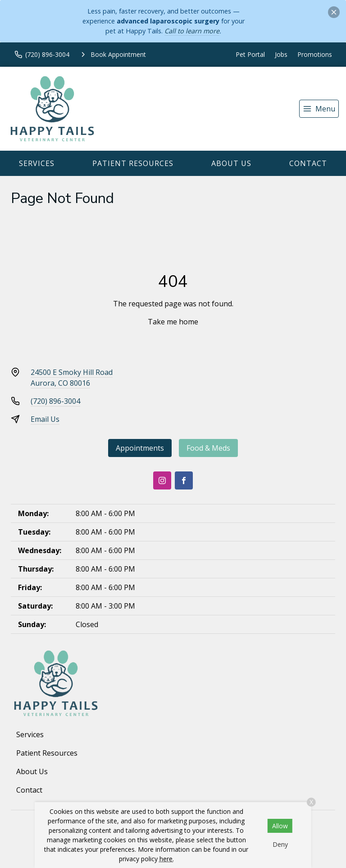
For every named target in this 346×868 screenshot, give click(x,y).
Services (37, 163)
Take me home (173, 322)
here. (167, 859)
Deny (280, 844)
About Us (231, 163)
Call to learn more (192, 31)
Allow (280, 826)
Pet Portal (250, 54)
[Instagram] (162, 480)
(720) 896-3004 (55, 401)
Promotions (315, 54)
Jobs (281, 54)
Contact (308, 163)
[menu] (319, 109)
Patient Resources (133, 163)
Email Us (45, 419)
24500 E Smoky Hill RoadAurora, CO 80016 (72, 378)
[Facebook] (184, 480)
